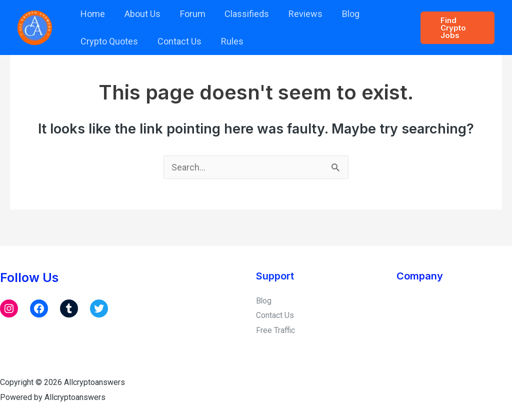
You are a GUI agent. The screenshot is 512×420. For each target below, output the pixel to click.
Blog (343, 14)
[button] (457, 28)
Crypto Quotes (109, 41)
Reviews (299, 14)
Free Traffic (275, 330)
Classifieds (242, 14)
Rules (229, 41)
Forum (189, 14)
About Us (140, 14)
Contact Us (177, 41)
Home (92, 14)
